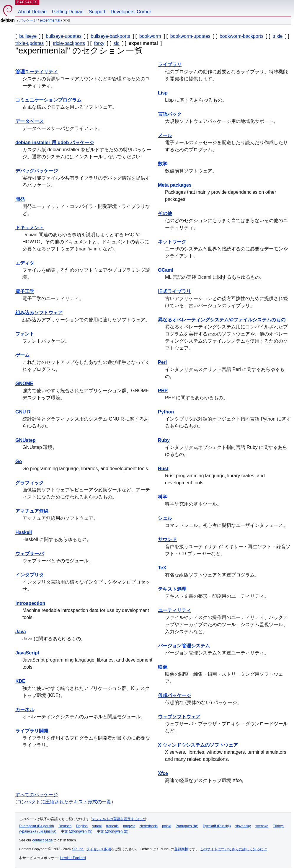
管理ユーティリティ (37, 72)
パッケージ (28, 20)
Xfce (163, 773)
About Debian (32, 12)
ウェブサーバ (30, 554)
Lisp (163, 93)
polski (167, 826)
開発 (20, 199)
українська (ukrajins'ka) (38, 831)
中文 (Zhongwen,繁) (113, 831)
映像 (163, 667)
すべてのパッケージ (37, 795)
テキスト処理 (172, 589)
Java (21, 632)
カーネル (25, 710)
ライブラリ (170, 65)
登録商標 (181, 849)
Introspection (30, 603)
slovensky (243, 826)
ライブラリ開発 (32, 731)
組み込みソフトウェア (39, 313)
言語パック (170, 114)
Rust (163, 469)
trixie (278, 36)
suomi (97, 826)
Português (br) (187, 826)
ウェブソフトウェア (179, 717)
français (112, 826)
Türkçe (278, 826)
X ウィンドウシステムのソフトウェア (198, 745)
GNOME (24, 383)
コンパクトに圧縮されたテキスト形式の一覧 (64, 802)
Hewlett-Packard (73, 858)
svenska (262, 826)
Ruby (164, 440)
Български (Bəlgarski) (36, 826)
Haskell (24, 532)
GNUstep (25, 440)
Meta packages (175, 185)
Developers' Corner (131, 12)
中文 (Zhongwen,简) (77, 831)
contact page (42, 840)
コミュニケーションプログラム (48, 100)
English (82, 826)
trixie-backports (69, 43)
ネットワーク (172, 242)
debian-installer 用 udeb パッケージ (55, 143)
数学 (163, 164)
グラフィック (30, 483)
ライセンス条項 (99, 849)
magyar (129, 826)
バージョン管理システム (184, 646)
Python (166, 412)
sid (117, 43)
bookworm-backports (242, 36)
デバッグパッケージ (37, 171)
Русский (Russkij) (217, 826)
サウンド (167, 539)
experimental (50, 20)
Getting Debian (68, 12)
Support (97, 12)
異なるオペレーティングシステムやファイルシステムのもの (222, 320)
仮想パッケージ (174, 695)
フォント (25, 334)
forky (99, 43)
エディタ (25, 263)
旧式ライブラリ (174, 291)
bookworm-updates (190, 36)
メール (165, 135)
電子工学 (25, 291)
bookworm (150, 36)
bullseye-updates (64, 36)
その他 (165, 213)
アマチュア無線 (32, 511)
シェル (165, 518)
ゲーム (22, 355)
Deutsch (65, 826)
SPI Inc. (78, 849)
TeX (162, 568)
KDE (20, 681)
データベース (30, 121)
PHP (163, 391)
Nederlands (148, 826)
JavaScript (27, 653)
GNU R (23, 412)
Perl (162, 362)
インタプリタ (30, 575)
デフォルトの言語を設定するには (118, 819)
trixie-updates (30, 43)
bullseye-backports (110, 36)
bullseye (28, 36)
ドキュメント (30, 228)
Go (19, 461)
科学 (163, 497)
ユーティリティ (174, 610)
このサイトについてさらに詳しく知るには (233, 849)
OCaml (166, 270)
